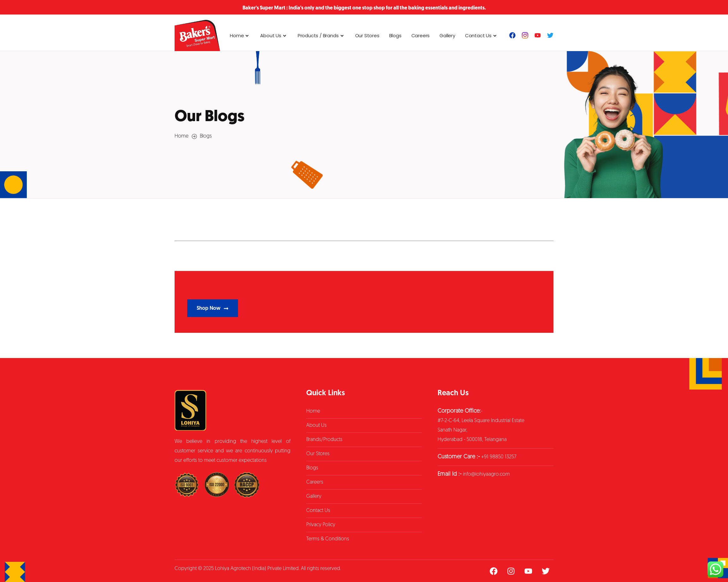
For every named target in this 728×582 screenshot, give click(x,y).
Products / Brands (322, 35)
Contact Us (482, 35)
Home (240, 35)
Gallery (447, 35)
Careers (421, 35)
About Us (274, 35)
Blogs (395, 35)
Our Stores (367, 35)
